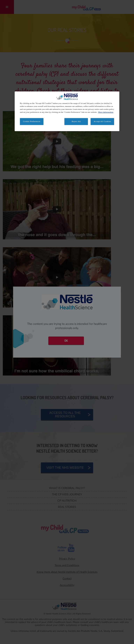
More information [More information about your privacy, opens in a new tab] (106, 112)
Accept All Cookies (102, 121)
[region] (67, 111)
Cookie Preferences (32, 121)
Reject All (76, 121)
